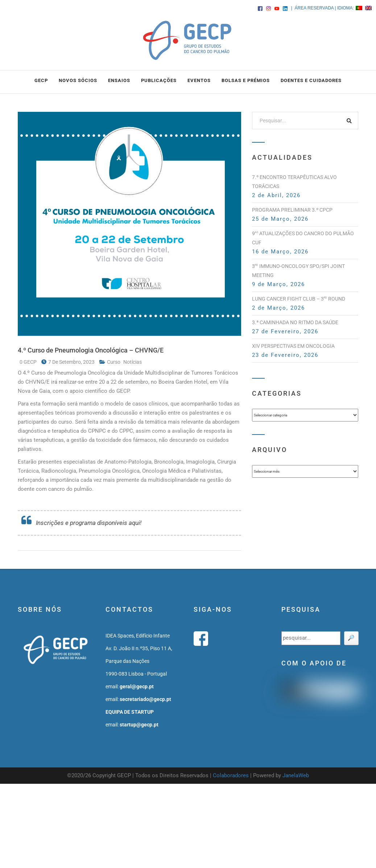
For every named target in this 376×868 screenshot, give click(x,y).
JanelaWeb (296, 775)
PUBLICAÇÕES (159, 80)
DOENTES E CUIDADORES (311, 80)
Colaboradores (231, 775)
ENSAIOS (119, 80)
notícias (133, 362)
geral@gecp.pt (137, 686)
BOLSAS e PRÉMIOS (246, 80)
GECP (41, 80)
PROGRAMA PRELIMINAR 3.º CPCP (292, 210)
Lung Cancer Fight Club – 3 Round (299, 299)
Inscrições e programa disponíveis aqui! (89, 523)
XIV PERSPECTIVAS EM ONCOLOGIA (293, 346)
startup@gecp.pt (139, 725)
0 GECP (29, 362)
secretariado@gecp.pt (145, 699)
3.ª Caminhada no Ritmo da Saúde (295, 322)
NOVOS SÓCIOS (78, 80)
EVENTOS (199, 80)
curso (114, 362)
